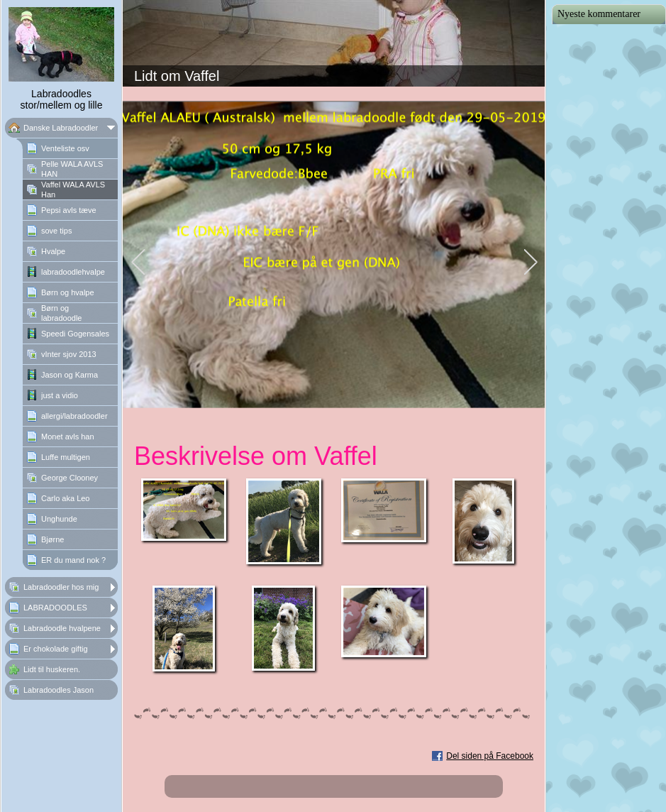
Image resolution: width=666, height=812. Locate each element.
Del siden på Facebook (490, 756)
